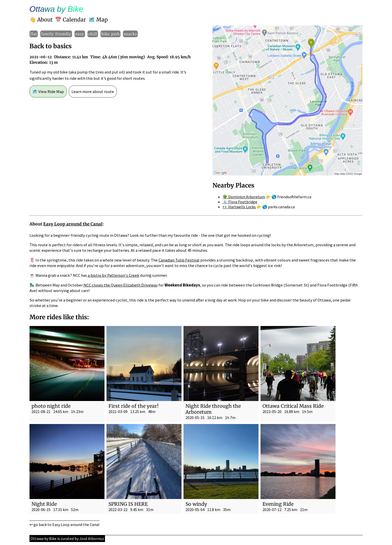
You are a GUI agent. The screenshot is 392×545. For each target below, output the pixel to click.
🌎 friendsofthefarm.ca (291, 197)
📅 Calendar (70, 20)
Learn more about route (93, 91)
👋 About (41, 20)
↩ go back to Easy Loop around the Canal (64, 524)
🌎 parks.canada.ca (278, 207)
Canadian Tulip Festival (179, 260)
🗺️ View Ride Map (48, 91)
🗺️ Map (98, 20)
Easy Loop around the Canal (73, 224)
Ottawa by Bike (56, 9)
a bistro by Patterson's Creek (113, 275)
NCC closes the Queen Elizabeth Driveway (121, 285)
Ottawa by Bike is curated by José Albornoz (67, 538)
